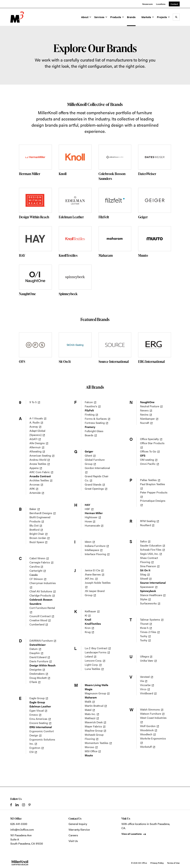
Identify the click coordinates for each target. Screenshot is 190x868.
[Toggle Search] (176, 17)
